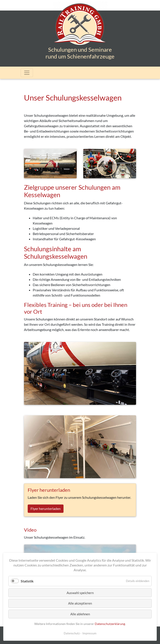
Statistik (27, 581)
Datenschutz (72, 633)
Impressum (89, 633)
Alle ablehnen (80, 614)
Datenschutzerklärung (110, 624)
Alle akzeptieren (80, 603)
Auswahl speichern (80, 593)
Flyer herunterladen (46, 509)
